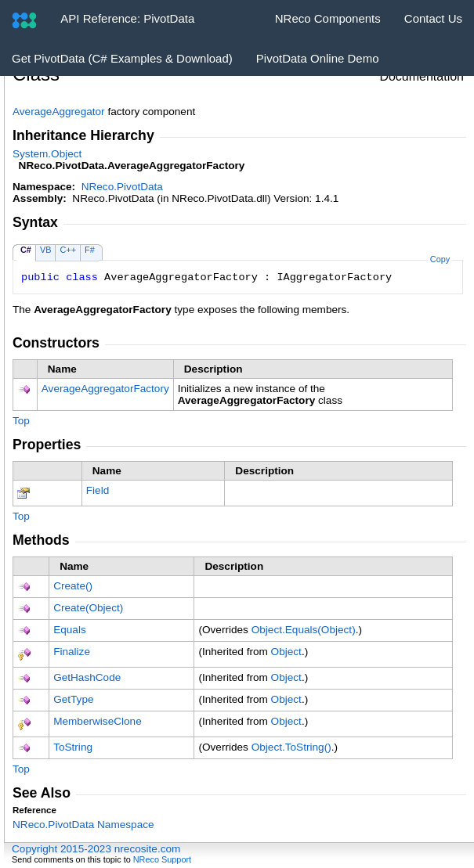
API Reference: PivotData (127, 18)
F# (90, 250)
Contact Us (433, 18)
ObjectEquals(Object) (304, 630)
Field (98, 490)
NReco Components (328, 18)
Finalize (72, 652)
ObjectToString (291, 747)
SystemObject (47, 154)
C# (26, 250)
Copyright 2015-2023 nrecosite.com (96, 849)
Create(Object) (88, 608)
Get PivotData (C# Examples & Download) (122, 58)
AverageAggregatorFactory (105, 389)
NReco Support (162, 859)
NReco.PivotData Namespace (83, 825)
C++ (68, 250)
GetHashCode (87, 677)
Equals (70, 630)
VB (46, 250)
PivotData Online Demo (318, 58)
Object (286, 652)
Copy (440, 259)
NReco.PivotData (122, 187)
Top (21, 421)
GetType (73, 699)
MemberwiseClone (98, 721)
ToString (73, 747)
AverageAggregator (59, 112)
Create (73, 586)
